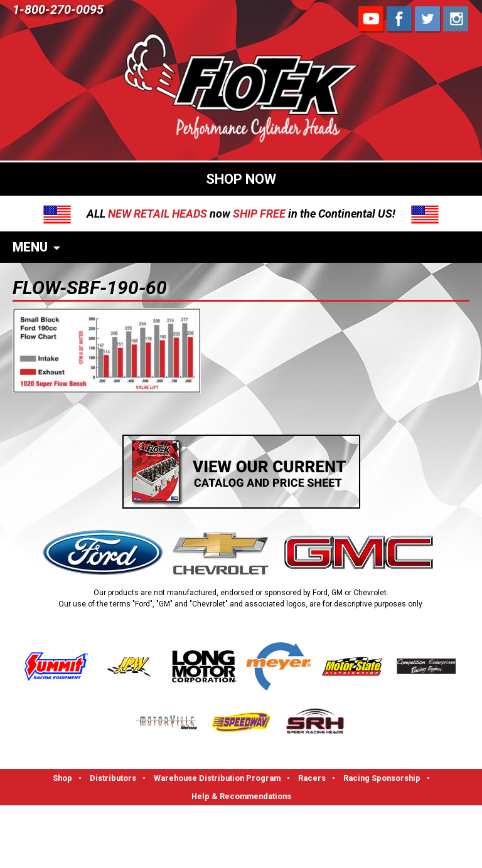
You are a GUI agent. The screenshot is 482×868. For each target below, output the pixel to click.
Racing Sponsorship (382, 778)
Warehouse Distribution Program (217, 778)
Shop (62, 778)
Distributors (113, 778)
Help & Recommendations (241, 796)
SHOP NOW (241, 179)
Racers (312, 778)
